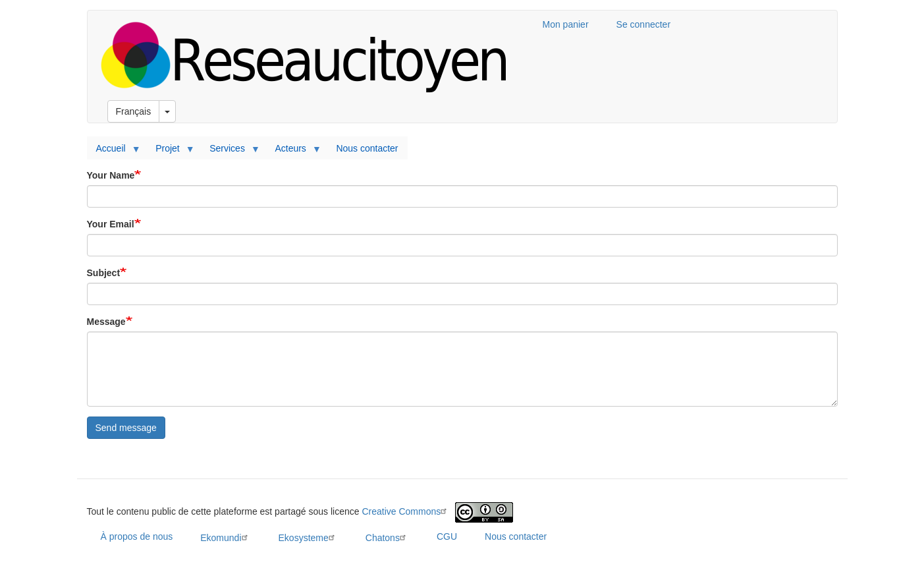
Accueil (113, 152)
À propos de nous (137, 536)
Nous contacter (367, 148)
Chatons (387, 537)
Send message (126, 428)
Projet (170, 152)
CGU (447, 536)
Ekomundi (225, 537)
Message (106, 322)
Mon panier (566, 24)
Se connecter (644, 24)
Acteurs (292, 152)
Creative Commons (406, 511)
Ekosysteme (308, 537)
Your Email (111, 224)
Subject (104, 273)
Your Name (111, 175)
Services (230, 152)
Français (134, 111)
